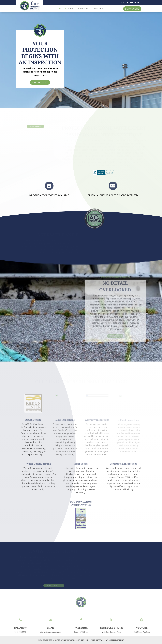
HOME (62, 9)
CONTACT (98, 9)
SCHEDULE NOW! (40, 82)
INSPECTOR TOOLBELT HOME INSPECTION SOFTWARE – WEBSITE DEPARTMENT (93, 640)
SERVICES (83, 9)
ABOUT (72, 9)
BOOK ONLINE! (132, 9)
